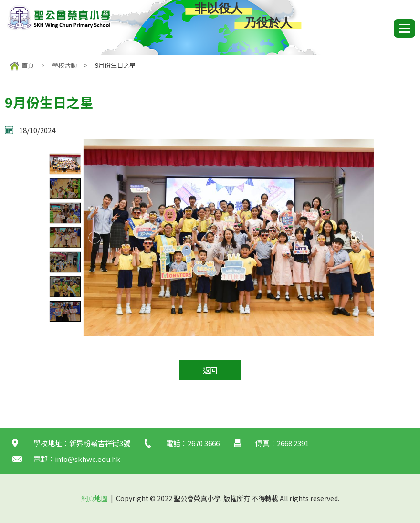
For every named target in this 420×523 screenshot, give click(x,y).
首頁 (28, 65)
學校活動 (64, 65)
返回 (210, 370)
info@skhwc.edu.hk (88, 459)
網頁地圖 (94, 498)
